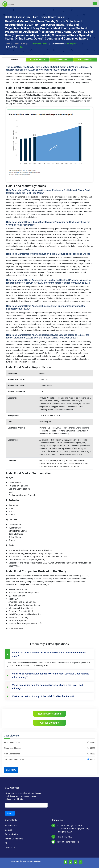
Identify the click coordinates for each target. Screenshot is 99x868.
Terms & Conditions (14, 839)
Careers (9, 830)
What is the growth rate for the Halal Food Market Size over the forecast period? (45, 654)
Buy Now (11, 770)
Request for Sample (50, 714)
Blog (7, 843)
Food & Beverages (22, 44)
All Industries (11, 826)
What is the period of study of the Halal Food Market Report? (40, 696)
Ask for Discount (49, 723)
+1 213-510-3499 (64, 837)
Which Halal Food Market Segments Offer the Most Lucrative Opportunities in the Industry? (47, 675)
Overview (14, 60)
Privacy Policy (11, 834)
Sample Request (85, 60)
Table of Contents (38, 60)
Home (9, 44)
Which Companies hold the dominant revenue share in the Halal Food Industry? (44, 687)
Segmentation (61, 60)
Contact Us (10, 848)
